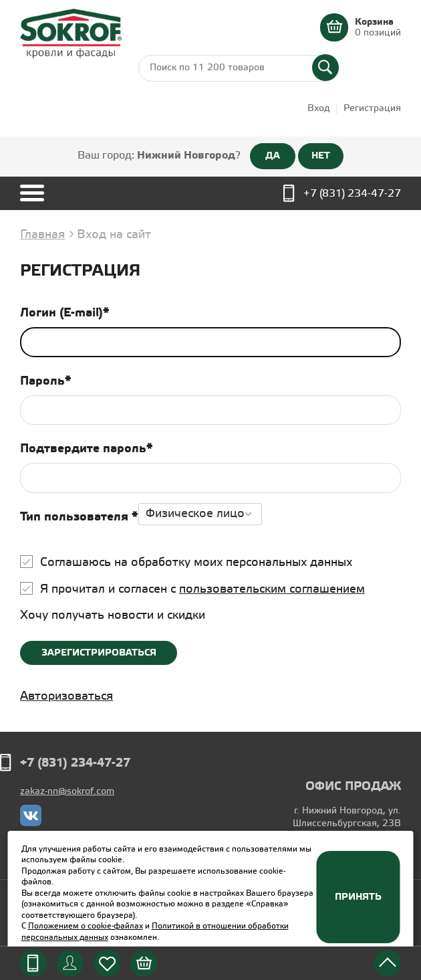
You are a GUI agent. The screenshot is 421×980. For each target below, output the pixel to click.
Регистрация (372, 109)
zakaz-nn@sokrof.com (67, 792)
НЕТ (321, 156)
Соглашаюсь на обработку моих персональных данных (196, 563)
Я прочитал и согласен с (202, 589)
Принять (358, 897)
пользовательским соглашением (272, 589)
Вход (319, 109)
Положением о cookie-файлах (86, 926)
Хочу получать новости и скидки (113, 615)
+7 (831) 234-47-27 (352, 194)
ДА (273, 156)
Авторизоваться (66, 696)
